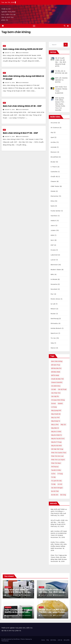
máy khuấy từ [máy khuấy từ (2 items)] (56, 421)
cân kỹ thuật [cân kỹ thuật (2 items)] (62, 389)
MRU (52, 274)
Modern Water (56, 270)
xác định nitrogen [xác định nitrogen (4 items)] (57, 488)
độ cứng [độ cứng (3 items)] (63, 495)
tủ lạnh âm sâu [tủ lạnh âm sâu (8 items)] (56, 481)
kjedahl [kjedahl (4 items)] (60, 403)
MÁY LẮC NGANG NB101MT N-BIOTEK (61, 80)
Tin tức (53, 338)
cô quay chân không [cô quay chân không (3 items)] (58, 400)
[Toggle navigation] (34, 26)
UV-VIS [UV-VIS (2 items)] (60, 484)
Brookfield (54, 157)
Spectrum (54, 333)
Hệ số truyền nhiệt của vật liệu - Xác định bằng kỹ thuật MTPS (61, 62)
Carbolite (54, 172)
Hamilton (54, 216)
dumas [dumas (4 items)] (53, 403)
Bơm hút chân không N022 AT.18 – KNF (22, 106)
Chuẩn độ (54, 176)
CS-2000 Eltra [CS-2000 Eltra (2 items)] (56, 386)
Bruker (53, 162)
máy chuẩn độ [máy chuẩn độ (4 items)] (56, 414)
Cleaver (53, 181)
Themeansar (5, 641)
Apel (52, 137)
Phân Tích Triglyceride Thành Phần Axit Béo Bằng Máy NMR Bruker (59, 557)
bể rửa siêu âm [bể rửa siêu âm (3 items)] (56, 368)
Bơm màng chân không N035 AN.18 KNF (23, 49)
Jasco (53, 225)
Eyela (53, 206)
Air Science (55, 128)
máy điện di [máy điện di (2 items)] (55, 428)
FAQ (48, 640)
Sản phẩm (67, 640)
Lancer (53, 260)
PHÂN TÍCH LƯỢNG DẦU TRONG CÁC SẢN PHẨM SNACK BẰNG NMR (52, 612)
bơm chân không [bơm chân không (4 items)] (57, 361)
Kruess (53, 250)
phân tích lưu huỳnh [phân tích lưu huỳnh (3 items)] (58, 460)
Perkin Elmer (55, 299)
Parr (52, 294)
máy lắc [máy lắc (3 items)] (63, 424)
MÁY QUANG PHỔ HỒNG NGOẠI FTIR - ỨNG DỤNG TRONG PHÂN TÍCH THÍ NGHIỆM (60, 104)
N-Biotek (54, 279)
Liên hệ (60, 640)
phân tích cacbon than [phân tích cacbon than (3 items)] (59, 453)
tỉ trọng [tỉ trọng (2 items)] (60, 474)
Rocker (53, 314)
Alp (52, 132)
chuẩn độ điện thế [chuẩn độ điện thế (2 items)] (57, 379)
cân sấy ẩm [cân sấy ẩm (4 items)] (55, 396)
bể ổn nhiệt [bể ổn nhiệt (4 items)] (55, 375)
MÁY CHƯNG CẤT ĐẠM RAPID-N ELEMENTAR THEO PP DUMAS (59, 533)
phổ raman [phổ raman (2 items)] (55, 467)
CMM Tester (55, 186)
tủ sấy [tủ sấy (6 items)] (53, 484)
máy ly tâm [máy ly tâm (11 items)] (55, 424)
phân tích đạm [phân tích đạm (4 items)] (56, 463)
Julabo (53, 230)
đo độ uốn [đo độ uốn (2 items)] (55, 495)
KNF (4, 46)
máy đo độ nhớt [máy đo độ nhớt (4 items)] (56, 446)
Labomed (54, 255)
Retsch (53, 309)
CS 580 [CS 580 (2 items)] (54, 389)
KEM (52, 235)
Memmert (54, 265)
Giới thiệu (53, 640)
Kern (52, 240)
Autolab (54, 147)
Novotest (54, 289)
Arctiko (53, 142)
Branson (54, 152)
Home (43, 640)
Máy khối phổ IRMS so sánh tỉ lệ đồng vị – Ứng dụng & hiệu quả (59, 511)
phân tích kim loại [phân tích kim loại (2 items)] (57, 456)
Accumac (54, 123)
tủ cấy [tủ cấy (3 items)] (53, 477)
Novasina (54, 284)
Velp (52, 343)
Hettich (53, 221)
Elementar (54, 196)
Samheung (54, 318)
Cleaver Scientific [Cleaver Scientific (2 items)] (57, 382)
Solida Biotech (56, 328)
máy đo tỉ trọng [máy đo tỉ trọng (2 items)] (56, 442)
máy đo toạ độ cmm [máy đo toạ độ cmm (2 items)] (58, 439)
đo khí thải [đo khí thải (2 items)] (55, 491)
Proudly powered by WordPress (11, 639)
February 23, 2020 (12, 595)
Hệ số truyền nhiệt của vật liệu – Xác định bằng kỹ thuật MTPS (59, 522)
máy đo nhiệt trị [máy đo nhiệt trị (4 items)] (56, 435)
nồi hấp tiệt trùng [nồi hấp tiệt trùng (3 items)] (57, 449)
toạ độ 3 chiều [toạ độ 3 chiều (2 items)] (56, 470)
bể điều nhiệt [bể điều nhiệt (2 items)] (56, 372)
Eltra (52, 201)
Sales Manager (22, 53)
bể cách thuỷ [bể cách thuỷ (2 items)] (56, 365)
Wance (53, 348)
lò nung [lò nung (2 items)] (54, 407)
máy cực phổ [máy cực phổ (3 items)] (55, 417)
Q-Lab (53, 304)
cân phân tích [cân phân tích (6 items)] (56, 393)
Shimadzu (54, 323)
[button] (65, 26)
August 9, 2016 (10, 53)
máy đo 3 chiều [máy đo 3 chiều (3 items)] (56, 432)
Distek (53, 191)
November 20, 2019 (12, 615)
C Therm (54, 167)
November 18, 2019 (46, 615)
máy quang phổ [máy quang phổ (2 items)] (56, 410)
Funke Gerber (56, 211)
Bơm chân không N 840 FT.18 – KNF (20, 133)
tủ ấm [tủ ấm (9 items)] (53, 474)
